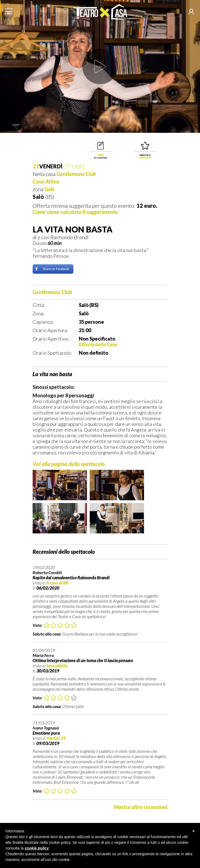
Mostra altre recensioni (141, 807)
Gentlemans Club (76, 174)
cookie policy (37, 848)
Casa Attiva (46, 181)
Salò (49, 189)
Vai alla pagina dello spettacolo (69, 464)
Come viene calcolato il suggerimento (75, 212)
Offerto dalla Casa (98, 344)
